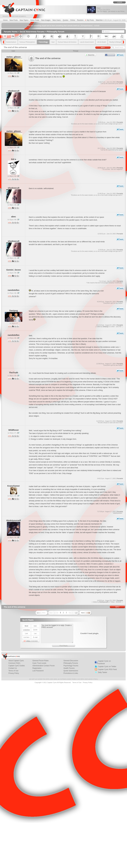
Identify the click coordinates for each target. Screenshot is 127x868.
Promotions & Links (71, 673)
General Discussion (71, 661)
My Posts (90, 20)
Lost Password (38, 671)
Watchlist (99, 20)
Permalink (120, 82)
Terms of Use (13, 671)
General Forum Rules (41, 661)
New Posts (14, 20)
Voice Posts (35, 20)
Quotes (66, 20)
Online (73, 20)
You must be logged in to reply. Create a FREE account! (57, 633)
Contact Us (13, 668)
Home (5, 20)
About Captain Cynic (16, 661)
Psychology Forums (71, 666)
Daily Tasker (102, 672)
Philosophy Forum (55, 32)
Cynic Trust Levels (39, 663)
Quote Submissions (71, 671)
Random (80, 20)
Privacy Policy (14, 673)
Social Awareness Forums (32, 32)
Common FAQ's (14, 663)
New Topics (24, 20)
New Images (46, 20)
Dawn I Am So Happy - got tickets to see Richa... (111, 10)
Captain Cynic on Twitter (107, 667)
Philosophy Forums (71, 663)
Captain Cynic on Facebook (104, 662)
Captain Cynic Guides (17, 666)
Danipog (105, 327)
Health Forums (69, 668)
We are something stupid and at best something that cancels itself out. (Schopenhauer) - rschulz (64, 26)
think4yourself (104, 602)
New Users (57, 20)
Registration (37, 668)
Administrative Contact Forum (44, 666)
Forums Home (11, 32)
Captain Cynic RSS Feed (107, 669)
